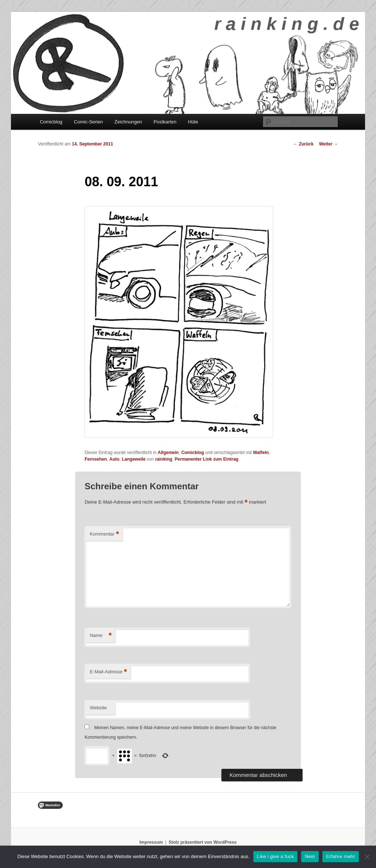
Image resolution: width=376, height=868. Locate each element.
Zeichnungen (128, 122)
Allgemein (168, 453)
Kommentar (104, 534)
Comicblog (51, 122)
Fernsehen (96, 459)
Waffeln (261, 453)
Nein (310, 856)
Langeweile (134, 459)
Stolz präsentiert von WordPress (203, 842)
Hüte (193, 122)
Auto (114, 459)
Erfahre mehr (341, 856)
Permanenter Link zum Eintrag (207, 459)
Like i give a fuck (276, 856)
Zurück (303, 144)
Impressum (151, 842)
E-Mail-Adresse (108, 672)
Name (101, 636)
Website (98, 708)
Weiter (329, 144)
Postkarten (165, 122)
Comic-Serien (88, 122)
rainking (164, 459)
